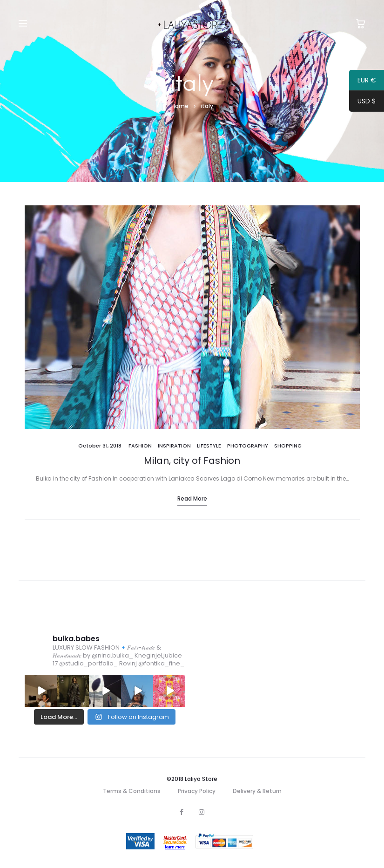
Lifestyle (209, 446)
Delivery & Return (257, 791)
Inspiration (174, 446)
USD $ (362, 102)
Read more (192, 498)
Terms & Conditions (132, 791)
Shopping (288, 446)
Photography (248, 446)
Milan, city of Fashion (192, 461)
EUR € (363, 81)
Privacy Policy (197, 791)
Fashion (140, 446)
